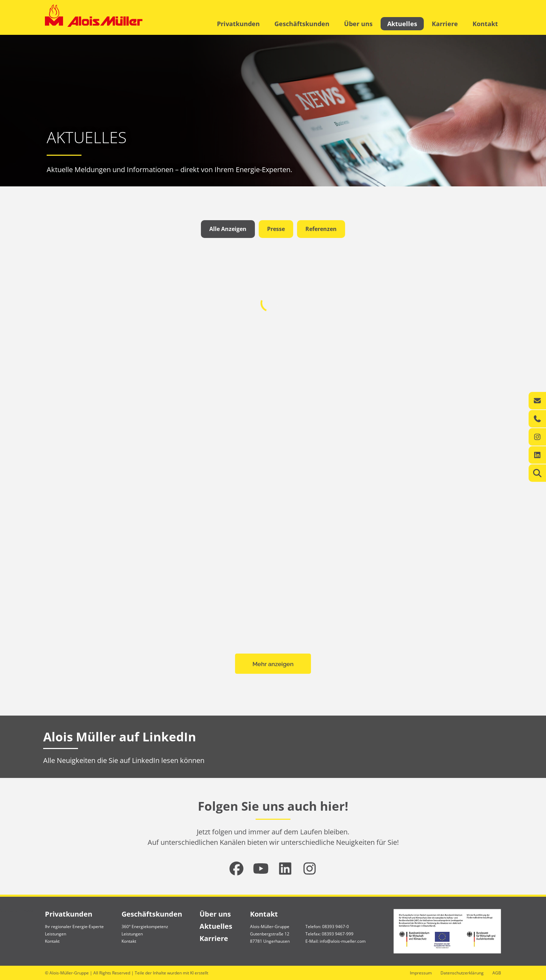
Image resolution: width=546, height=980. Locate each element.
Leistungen (56, 934)
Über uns (358, 24)
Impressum (421, 973)
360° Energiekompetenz (145, 927)
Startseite (9, 911)
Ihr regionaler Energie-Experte (74, 927)
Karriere (445, 24)
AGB (497, 973)
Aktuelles (402, 24)
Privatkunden (238, 24)
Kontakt (485, 24)
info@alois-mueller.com (343, 941)
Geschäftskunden (302, 24)
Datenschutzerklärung (462, 973)
